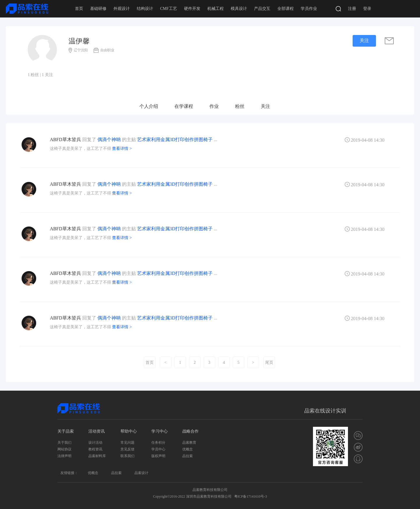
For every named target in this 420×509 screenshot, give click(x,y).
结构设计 (145, 9)
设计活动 (95, 443)
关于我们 (64, 443)
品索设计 (141, 473)
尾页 (269, 363)
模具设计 (239, 9)
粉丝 (240, 106)
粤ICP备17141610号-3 (251, 496)
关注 (265, 106)
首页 (79, 9)
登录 (367, 9)
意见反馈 (127, 449)
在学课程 (184, 106)
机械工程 (216, 9)
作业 (214, 106)
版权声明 (158, 456)
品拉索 (188, 456)
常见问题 (127, 443)
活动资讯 (97, 431)
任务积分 (158, 443)
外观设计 (122, 9)
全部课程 (286, 9)
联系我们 (127, 456)
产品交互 (262, 9)
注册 (352, 9)
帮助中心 (129, 431)
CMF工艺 (169, 9)
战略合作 (190, 431)
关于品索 (66, 431)
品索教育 (189, 443)
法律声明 (64, 456)
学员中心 (158, 449)
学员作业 (309, 9)
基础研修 (98, 9)
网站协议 (64, 449)
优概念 (188, 449)
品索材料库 (97, 456)
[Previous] (166, 362)
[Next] (253, 362)
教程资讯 (95, 449)
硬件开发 (192, 9)
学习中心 (160, 431)
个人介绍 (149, 106)
